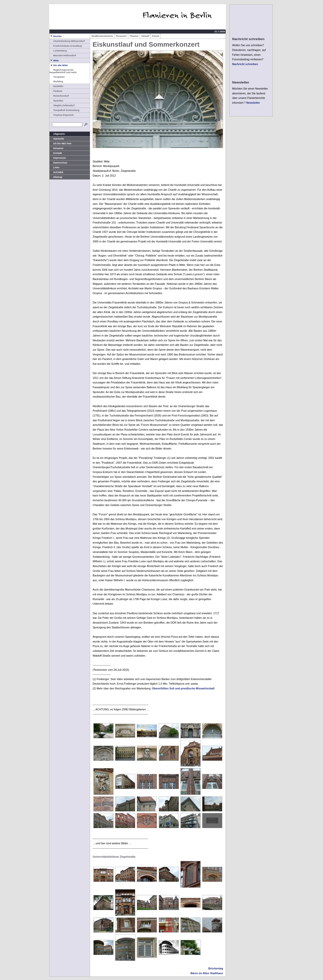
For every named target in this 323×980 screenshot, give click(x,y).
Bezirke (56, 36)
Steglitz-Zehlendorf (62, 105)
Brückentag (216, 968)
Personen (121, 36)
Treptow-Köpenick (62, 115)
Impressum (58, 158)
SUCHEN (56, 172)
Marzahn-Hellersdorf (63, 55)
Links (54, 167)
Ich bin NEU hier (60, 144)
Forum (156, 36)
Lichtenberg (58, 51)
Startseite (57, 139)
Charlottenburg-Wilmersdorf (67, 41)
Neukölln (56, 86)
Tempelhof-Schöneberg (64, 110)
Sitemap (56, 177)
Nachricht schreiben (245, 64)
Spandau (56, 101)
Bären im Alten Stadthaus (207, 973)
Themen (134, 36)
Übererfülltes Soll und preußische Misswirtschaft (183, 688)
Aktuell (145, 36)
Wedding (56, 81)
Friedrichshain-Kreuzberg (66, 46)
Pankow (56, 91)
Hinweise (56, 148)
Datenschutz (58, 163)
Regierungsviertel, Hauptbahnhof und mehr (63, 71)
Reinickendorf (59, 96)
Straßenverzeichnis (102, 36)
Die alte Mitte (59, 65)
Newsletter (253, 103)
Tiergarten (57, 77)
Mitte (54, 61)
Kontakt (56, 153)
